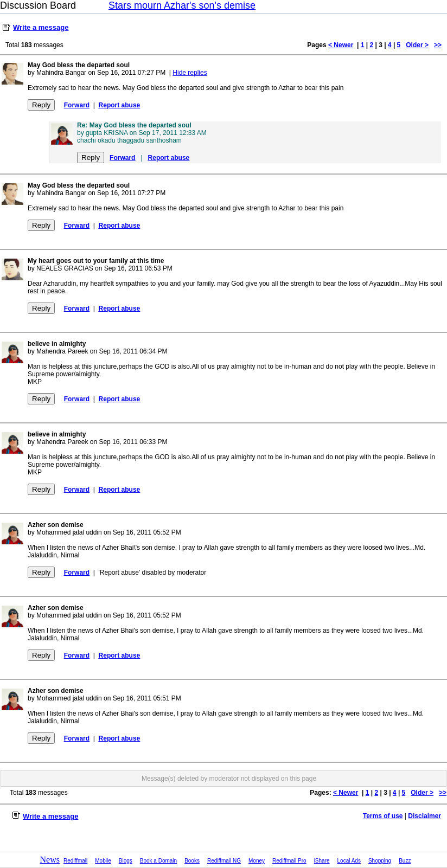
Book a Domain (158, 861)
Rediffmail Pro (289, 861)
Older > (417, 45)
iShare (322, 861)
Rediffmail (75, 861)
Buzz (405, 861)
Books (192, 861)
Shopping (380, 861)
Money (257, 861)
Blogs (126, 861)
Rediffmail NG (224, 861)
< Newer (341, 45)
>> (438, 45)
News (50, 860)
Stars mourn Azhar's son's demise (182, 5)
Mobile (103, 861)
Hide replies (190, 73)
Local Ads (349, 861)
